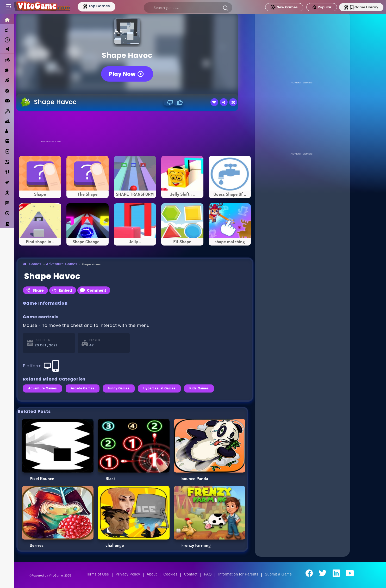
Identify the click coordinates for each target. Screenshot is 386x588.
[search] (188, 8)
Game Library (363, 7)
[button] (226, 8)
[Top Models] (99, 6)
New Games (283, 7)
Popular (320, 7)
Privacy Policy (128, 574)
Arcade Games (83, 388)
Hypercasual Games (159, 388)
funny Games (119, 388)
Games (35, 264)
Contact (191, 574)
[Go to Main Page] (43, 7)
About (152, 574)
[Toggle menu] (8, 7)
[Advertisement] (135, 125)
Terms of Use (97, 574)
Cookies (170, 574)
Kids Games (199, 388)
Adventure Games (62, 264)
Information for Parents (238, 574)
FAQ (208, 574)
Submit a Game (278, 574)
